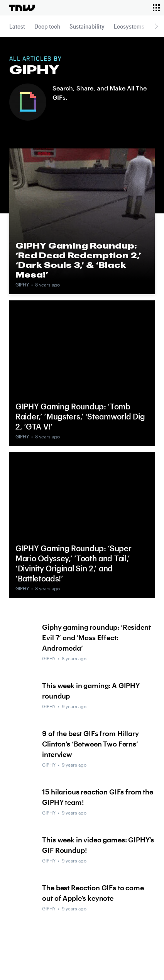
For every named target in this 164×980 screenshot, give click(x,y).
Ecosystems (129, 26)
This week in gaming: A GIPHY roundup (91, 691)
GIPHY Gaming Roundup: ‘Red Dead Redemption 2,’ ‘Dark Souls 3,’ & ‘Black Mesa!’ (78, 260)
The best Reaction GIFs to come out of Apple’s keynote (93, 893)
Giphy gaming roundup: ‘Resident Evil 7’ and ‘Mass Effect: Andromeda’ (96, 637)
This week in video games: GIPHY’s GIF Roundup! (98, 845)
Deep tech (47, 26)
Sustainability (87, 26)
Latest (17, 26)
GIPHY (22, 285)
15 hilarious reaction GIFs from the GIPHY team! (97, 797)
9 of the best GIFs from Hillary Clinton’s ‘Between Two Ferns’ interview (90, 744)
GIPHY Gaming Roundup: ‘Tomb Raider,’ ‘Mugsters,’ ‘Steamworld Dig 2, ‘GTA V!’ (80, 416)
